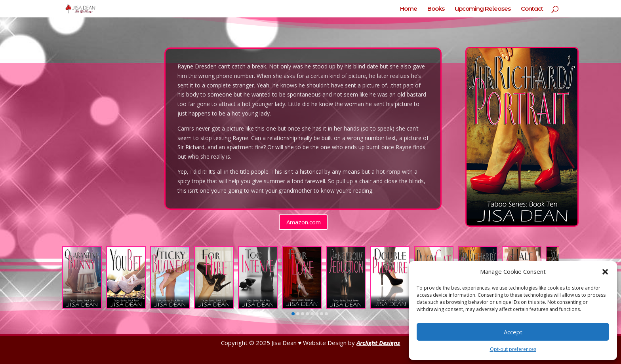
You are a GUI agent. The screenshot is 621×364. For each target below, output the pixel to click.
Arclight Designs (378, 343)
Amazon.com (304, 222)
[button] (605, 272)
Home (409, 9)
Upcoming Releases (483, 9)
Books (436, 9)
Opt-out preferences (513, 349)
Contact (532, 9)
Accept (513, 332)
